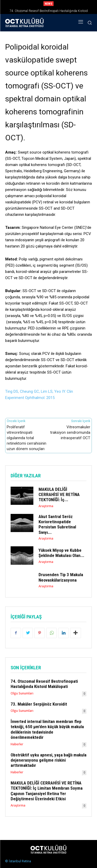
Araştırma (46, 506)
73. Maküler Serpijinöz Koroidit (39, 704)
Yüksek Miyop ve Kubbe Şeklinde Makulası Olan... (61, 553)
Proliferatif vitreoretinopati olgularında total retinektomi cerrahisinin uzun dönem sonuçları (27, 438)
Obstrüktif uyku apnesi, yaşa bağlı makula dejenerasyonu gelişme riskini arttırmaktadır (48, 760)
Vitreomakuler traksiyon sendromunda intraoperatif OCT (70, 432)
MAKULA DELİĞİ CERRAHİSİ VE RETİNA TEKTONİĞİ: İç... (59, 495)
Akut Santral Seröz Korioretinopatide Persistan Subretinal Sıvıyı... (57, 524)
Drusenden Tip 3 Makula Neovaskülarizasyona (61, 577)
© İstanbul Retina (18, 861)
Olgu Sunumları (22, 693)
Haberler (17, 744)
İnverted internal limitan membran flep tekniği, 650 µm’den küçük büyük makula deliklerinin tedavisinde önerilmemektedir (47, 729)
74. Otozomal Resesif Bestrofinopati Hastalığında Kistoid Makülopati (44, 684)
